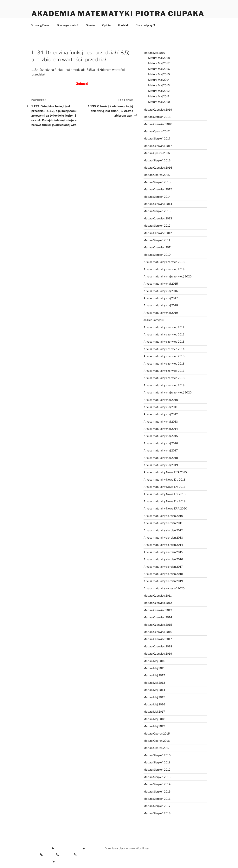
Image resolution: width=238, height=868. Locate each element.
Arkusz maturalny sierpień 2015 (163, 552)
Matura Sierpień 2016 (157, 160)
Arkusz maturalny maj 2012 (161, 414)
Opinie (106, 25)
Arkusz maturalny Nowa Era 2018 (164, 494)
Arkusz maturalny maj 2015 (161, 284)
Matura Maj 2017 (159, 63)
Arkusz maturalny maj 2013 (161, 421)
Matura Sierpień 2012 (157, 226)
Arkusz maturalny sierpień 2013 (163, 538)
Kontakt (123, 25)
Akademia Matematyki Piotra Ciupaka (118, 14)
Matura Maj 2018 (159, 58)
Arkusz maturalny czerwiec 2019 (164, 269)
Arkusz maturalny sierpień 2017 (163, 567)
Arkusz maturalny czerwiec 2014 (164, 349)
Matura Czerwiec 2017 (158, 146)
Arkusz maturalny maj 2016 (161, 291)
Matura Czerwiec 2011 (158, 247)
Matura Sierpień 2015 (157, 182)
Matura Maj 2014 (159, 80)
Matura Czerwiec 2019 (158, 110)
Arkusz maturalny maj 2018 (161, 305)
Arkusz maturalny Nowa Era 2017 (164, 487)
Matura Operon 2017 (157, 131)
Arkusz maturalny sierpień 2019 (163, 581)
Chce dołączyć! (145, 25)
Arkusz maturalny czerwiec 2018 (164, 262)
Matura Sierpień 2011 (157, 240)
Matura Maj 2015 (159, 74)
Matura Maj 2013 (159, 85)
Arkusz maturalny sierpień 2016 (163, 559)
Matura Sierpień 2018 (157, 117)
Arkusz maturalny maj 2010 (161, 400)
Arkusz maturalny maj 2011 (161, 407)
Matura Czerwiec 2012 (158, 233)
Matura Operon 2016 (157, 153)
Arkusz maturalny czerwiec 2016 (164, 363)
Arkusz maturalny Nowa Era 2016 (164, 479)
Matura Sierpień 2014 (157, 197)
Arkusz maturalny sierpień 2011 (163, 523)
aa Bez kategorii (154, 320)
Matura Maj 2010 (159, 102)
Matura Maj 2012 (159, 91)
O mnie (90, 25)
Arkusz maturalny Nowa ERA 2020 (165, 508)
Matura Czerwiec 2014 (158, 204)
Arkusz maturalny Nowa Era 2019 (164, 501)
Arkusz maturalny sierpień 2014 (163, 545)
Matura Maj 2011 (159, 96)
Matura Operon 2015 (157, 175)
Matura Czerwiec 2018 (158, 124)
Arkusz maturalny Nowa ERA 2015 (165, 472)
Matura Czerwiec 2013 (158, 218)
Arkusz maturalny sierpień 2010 (163, 516)
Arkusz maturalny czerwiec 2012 (164, 334)
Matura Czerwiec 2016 (158, 168)
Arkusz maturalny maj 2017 (161, 298)
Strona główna (40, 25)
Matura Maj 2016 (159, 69)
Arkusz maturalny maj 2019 (161, 313)
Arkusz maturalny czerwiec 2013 (164, 342)
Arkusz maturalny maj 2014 (161, 429)
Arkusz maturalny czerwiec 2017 (164, 371)
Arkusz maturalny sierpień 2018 (163, 574)
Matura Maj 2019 (154, 53)
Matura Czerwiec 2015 (158, 189)
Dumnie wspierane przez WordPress (127, 848)
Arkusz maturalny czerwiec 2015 (164, 356)
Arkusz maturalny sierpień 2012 (163, 530)
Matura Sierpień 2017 (157, 138)
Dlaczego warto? (68, 25)
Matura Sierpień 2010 (157, 255)
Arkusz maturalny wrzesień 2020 (164, 588)
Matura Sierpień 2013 (157, 211)
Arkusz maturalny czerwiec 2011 (164, 327)
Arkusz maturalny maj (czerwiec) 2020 (168, 276)
